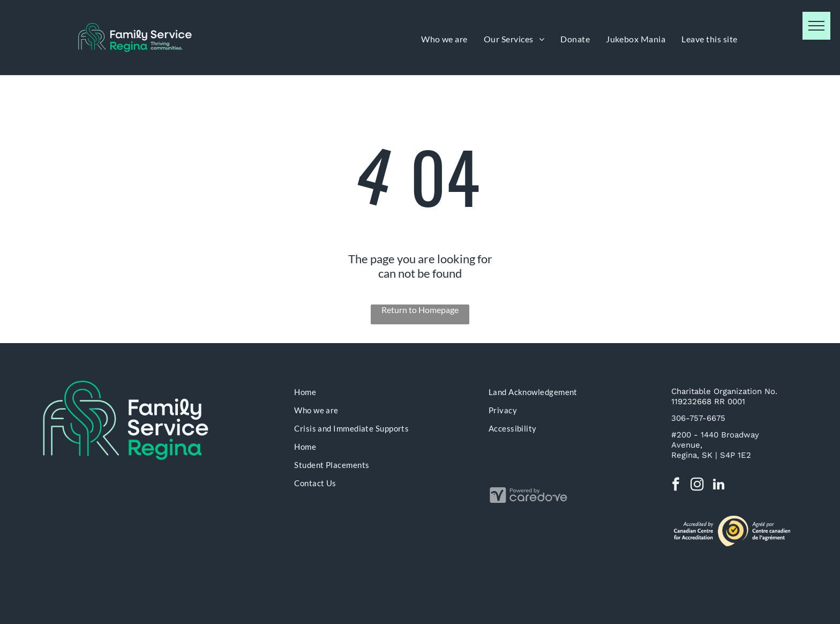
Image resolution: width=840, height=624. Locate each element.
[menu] (816, 26)
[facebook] (676, 486)
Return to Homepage (420, 310)
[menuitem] (444, 39)
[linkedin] (719, 486)
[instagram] (697, 486)
